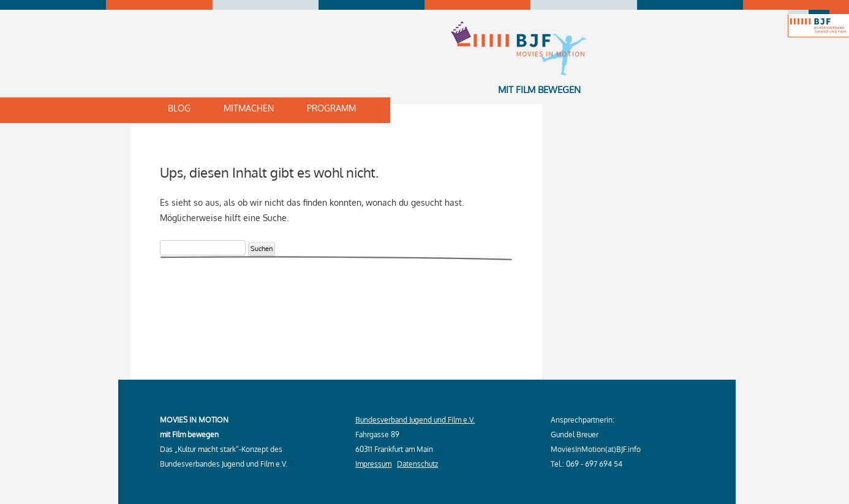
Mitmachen (249, 108)
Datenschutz (417, 464)
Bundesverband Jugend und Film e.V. (415, 420)
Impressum (373, 464)
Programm (331, 108)
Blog (179, 108)
